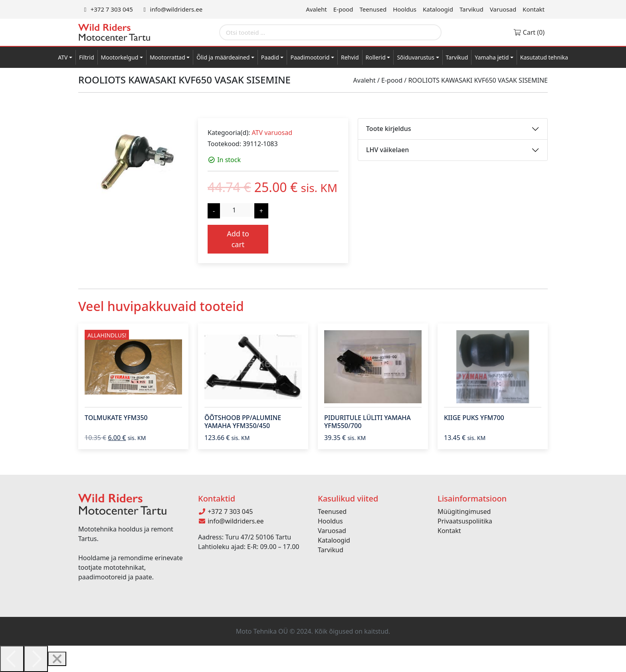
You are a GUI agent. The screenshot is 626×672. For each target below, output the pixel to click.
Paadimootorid (310, 57)
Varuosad (503, 9)
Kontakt (534, 9)
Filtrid (87, 57)
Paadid (270, 57)
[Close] (57, 659)
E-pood (343, 9)
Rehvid (350, 57)
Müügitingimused (464, 511)
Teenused (373, 9)
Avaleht (316, 9)
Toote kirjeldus (388, 129)
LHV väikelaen (387, 150)
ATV (63, 57)
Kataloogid (438, 9)
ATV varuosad (272, 133)
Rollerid (376, 57)
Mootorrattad (167, 57)
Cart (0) (529, 32)
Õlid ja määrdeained (223, 57)
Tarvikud (471, 9)
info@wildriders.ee (172, 9)
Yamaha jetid (492, 57)
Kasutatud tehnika (544, 57)
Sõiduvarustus (416, 57)
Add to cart (238, 239)
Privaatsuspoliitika (465, 521)
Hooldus (405, 9)
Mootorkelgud (120, 57)
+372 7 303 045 (107, 9)
